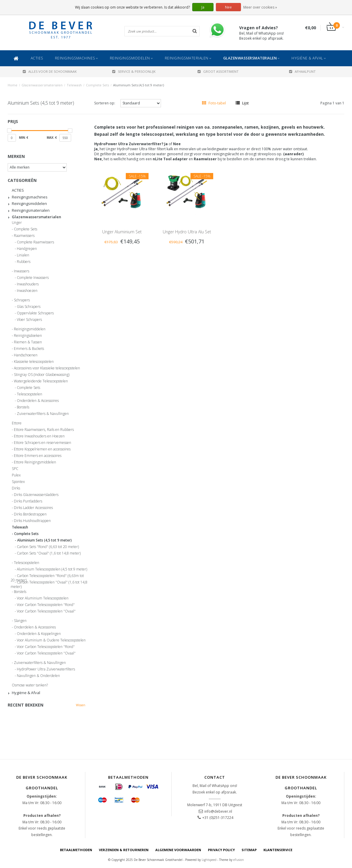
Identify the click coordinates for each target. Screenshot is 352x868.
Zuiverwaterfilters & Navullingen (43, 414)
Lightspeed (209, 860)
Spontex (18, 482)
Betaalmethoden (76, 850)
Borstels (23, 407)
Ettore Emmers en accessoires (38, 456)
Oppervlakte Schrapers (35, 313)
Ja (203, 7)
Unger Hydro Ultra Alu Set (187, 232)
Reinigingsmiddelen (131, 58)
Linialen (23, 255)
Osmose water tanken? (30, 685)
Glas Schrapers (29, 307)
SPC (15, 469)
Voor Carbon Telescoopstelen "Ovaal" (46, 611)
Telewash (74, 85)
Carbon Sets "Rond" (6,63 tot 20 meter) (48, 547)
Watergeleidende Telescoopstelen (41, 381)
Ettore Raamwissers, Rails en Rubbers (44, 430)
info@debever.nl (218, 811)
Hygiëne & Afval (309, 58)
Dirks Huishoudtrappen (32, 521)
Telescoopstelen (30, 394)
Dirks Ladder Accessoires (33, 508)
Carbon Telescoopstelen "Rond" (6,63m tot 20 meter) (47, 577)
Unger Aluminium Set (122, 232)
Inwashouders (28, 284)
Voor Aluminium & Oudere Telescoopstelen (51, 640)
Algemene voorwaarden (178, 850)
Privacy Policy (221, 850)
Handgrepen (27, 249)
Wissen (81, 705)
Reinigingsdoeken (28, 336)
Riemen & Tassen (28, 342)
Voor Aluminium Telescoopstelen (43, 598)
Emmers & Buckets (29, 349)
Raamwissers (24, 236)
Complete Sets (97, 85)
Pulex (16, 475)
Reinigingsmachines (76, 58)
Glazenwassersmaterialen (252, 58)
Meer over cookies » (260, 7)
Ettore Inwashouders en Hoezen (39, 436)
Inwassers (22, 271)
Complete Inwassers (33, 278)
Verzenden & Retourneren (124, 850)
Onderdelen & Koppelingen (39, 634)
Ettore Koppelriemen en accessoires (42, 449)
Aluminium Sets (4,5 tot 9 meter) (138, 85)
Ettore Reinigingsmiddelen (35, 462)
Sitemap (249, 850)
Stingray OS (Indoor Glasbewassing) (42, 375)
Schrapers (22, 300)
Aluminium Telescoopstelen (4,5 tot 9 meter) (52, 569)
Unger (17, 223)
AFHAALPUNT (302, 71)
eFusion (239, 860)
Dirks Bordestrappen (30, 514)
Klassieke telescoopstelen (34, 362)
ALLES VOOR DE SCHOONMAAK (50, 71)
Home (13, 85)
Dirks (16, 488)
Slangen (20, 621)
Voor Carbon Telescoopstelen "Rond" (46, 605)
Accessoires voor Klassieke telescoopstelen (47, 368)
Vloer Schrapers (29, 320)
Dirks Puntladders (28, 501)
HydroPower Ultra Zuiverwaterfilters (46, 669)
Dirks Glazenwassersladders (36, 495)
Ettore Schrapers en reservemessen (43, 443)
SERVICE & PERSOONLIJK (134, 71)
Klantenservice (278, 850)
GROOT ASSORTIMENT (218, 71)
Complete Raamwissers (35, 242)
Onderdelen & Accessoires (38, 401)
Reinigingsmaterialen (188, 58)
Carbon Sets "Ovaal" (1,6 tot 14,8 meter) (49, 553)
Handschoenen (26, 355)
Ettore (17, 423)
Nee (228, 7)
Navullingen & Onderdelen (38, 676)
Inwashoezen (27, 291)
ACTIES (37, 58)
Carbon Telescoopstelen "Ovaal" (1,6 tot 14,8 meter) (49, 583)
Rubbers (24, 262)
